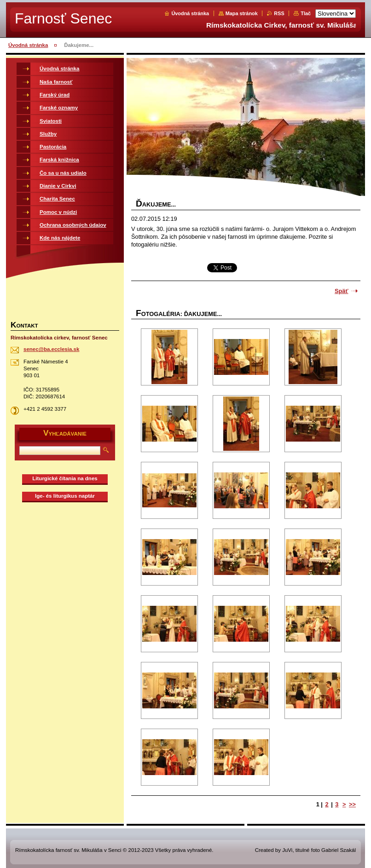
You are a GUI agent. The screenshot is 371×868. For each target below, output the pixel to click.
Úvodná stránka (190, 13)
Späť (342, 291)
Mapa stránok (242, 13)
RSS (279, 13)
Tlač (306, 13)
